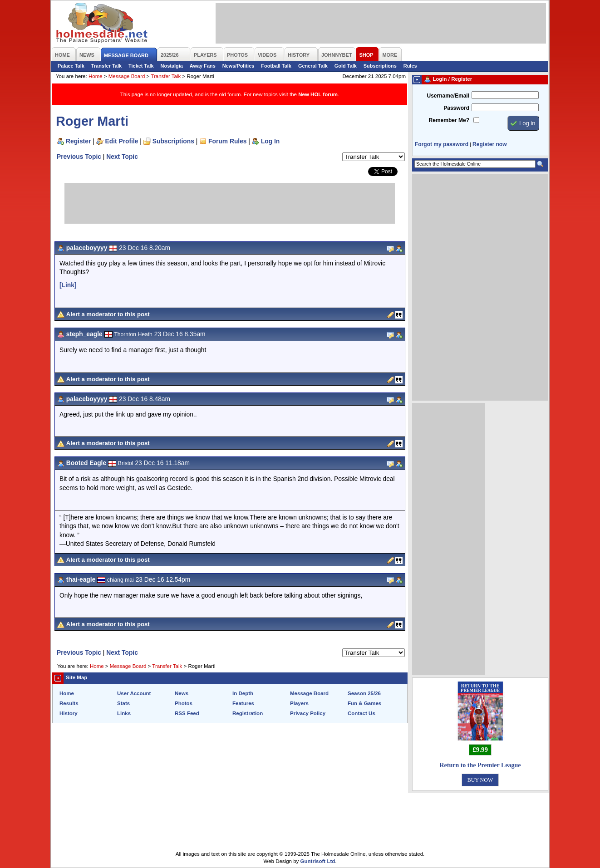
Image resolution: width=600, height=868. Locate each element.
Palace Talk (71, 66)
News (182, 693)
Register (78, 141)
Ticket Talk (141, 66)
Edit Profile (122, 141)
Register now (489, 144)
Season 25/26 (364, 693)
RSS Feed (187, 713)
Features (243, 703)
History (69, 713)
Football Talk (276, 66)
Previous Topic (79, 157)
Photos (184, 703)
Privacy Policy (308, 713)
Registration (248, 713)
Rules (410, 66)
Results (69, 703)
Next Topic (122, 157)
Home (96, 76)
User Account (134, 693)
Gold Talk (346, 66)
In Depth (243, 693)
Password (456, 108)
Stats (123, 703)
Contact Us (361, 713)
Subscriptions (380, 66)
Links (124, 713)
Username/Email (448, 96)
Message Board (127, 76)
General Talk (313, 66)
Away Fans (203, 66)
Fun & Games (364, 703)
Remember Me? (449, 120)
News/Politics (239, 66)
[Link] (68, 285)
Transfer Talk (106, 66)
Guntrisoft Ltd (318, 861)
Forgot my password (442, 144)
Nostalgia (172, 66)
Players (299, 703)
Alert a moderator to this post (108, 314)
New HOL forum (318, 94)
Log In (270, 141)
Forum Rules (227, 141)
